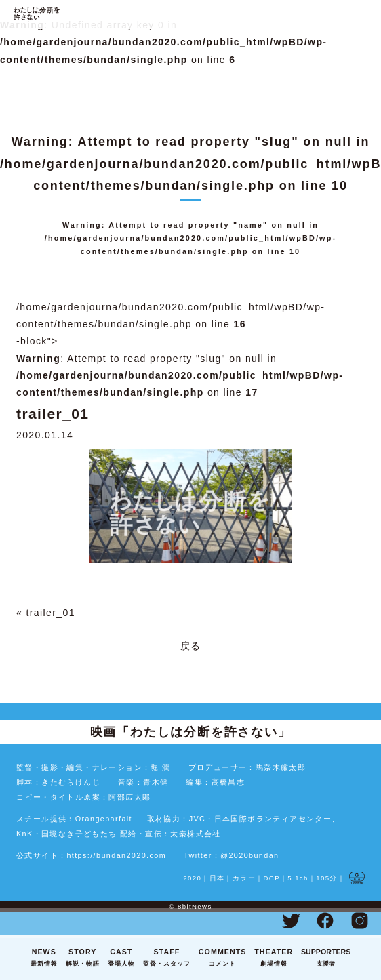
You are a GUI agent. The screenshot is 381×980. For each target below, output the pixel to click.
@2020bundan (249, 855)
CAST (121, 958)
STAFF (167, 958)
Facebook (325, 921)
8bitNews (195, 906)
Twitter (291, 921)
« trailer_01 (46, 613)
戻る (191, 646)
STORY (83, 958)
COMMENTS (223, 958)
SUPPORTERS (326, 958)
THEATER (274, 958)
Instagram (359, 921)
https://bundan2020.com (116, 855)
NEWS (44, 958)
